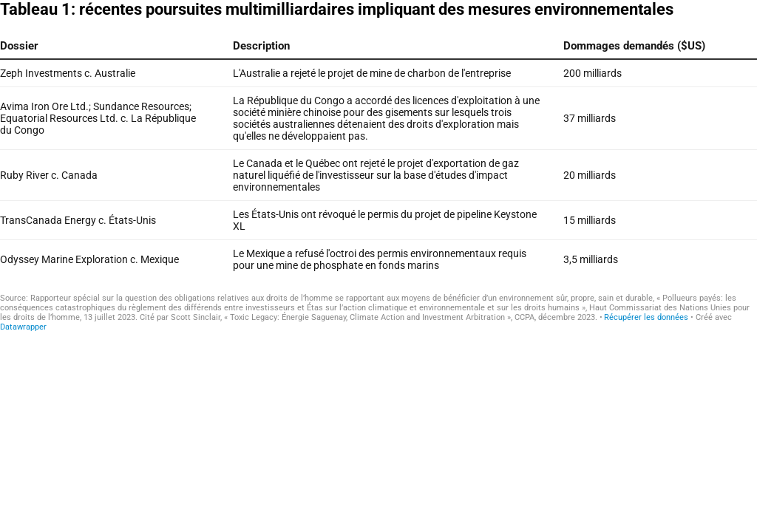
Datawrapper (23, 327)
